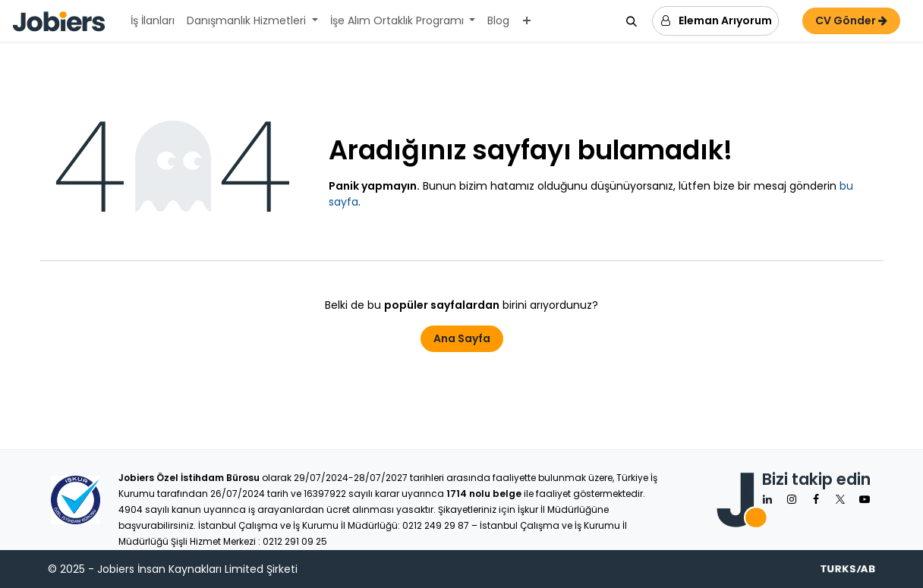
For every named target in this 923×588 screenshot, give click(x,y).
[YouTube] (865, 499)
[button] (632, 21)
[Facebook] (816, 499)
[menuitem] (153, 21)
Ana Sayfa (462, 338)
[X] (840, 499)
